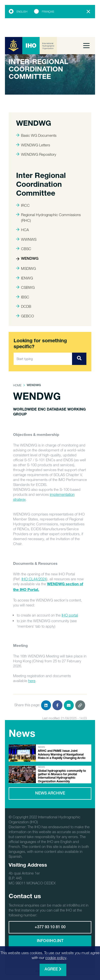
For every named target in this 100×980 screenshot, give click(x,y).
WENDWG (27, 259)
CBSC (24, 249)
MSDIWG (26, 268)
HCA (22, 230)
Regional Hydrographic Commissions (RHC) (48, 217)
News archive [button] (50, 794)
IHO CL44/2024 (34, 579)
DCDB (24, 306)
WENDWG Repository (36, 154)
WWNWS (26, 239)
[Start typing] (43, 359)
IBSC (23, 297)
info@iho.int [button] (50, 941)
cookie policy (56, 958)
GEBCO (25, 316)
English (22, 12)
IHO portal (70, 615)
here (32, 681)
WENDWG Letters (33, 145)
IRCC (23, 205)
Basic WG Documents (36, 135)
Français (48, 12)
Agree (53, 969)
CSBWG (25, 287)
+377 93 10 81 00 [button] (50, 928)
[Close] (88, 12)
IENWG (25, 278)
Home (17, 385)
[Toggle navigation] (86, 46)
